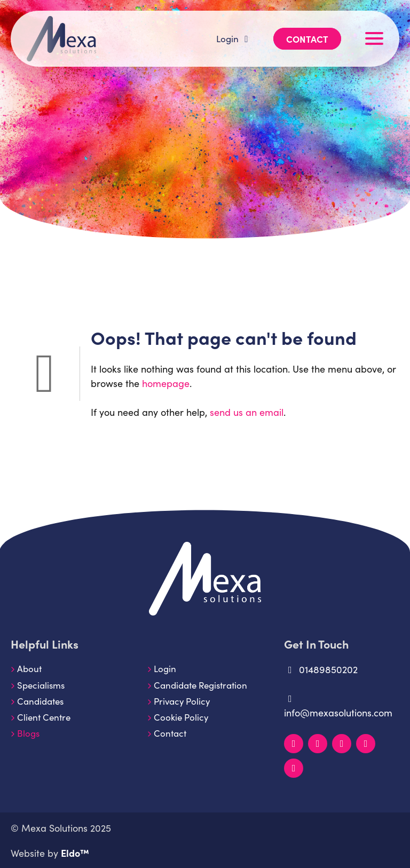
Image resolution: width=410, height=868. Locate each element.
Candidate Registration (200, 685)
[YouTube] (366, 744)
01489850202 (321, 669)
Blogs (28, 733)
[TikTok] (294, 768)
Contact (307, 39)
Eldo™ (75, 853)
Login (234, 38)
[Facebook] (342, 744)
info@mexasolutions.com (338, 707)
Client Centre (44, 717)
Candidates (40, 701)
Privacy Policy (182, 701)
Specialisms (41, 685)
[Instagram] (318, 744)
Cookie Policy (181, 717)
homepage (166, 383)
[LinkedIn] (294, 744)
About (29, 668)
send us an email (247, 412)
